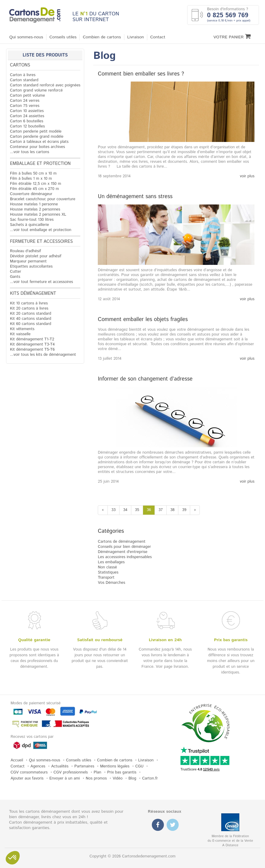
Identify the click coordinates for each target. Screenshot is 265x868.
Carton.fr (150, 778)
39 (184, 510)
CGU (139, 766)
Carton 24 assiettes (27, 116)
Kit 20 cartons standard (31, 314)
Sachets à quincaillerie (29, 225)
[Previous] (103, 510)
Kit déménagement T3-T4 (32, 344)
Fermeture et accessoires (41, 242)
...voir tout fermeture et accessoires (42, 282)
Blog (132, 778)
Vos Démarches (112, 583)
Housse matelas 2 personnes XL (38, 215)
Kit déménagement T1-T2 (32, 339)
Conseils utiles (63, 37)
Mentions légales (115, 766)
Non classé (107, 567)
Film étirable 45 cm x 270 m (34, 189)
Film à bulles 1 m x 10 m (31, 179)
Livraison (136, 37)
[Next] (195, 510)
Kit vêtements (22, 329)
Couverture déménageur (31, 194)
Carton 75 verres (25, 106)
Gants (15, 277)
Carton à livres (23, 75)
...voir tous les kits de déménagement (43, 355)
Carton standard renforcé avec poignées (45, 85)
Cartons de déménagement (122, 542)
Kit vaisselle (20, 334)
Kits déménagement (33, 294)
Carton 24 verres (25, 101)
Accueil (17, 760)
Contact (158, 37)
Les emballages (111, 562)
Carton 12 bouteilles (27, 126)
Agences (38, 766)
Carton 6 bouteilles (27, 121)
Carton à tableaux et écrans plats (39, 142)
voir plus (247, 176)
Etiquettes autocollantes (31, 267)
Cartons (20, 65)
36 (149, 510)
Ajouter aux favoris (27, 778)
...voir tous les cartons (30, 152)
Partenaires (84, 766)
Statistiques (108, 572)
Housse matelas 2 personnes (35, 209)
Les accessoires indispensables (125, 557)
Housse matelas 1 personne (34, 204)
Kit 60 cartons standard (31, 324)
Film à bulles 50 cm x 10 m (33, 174)
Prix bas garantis (122, 772)
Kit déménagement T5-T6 (32, 350)
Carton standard (24, 80)
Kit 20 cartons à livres (29, 309)
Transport (106, 578)
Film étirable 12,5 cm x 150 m (35, 184)
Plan (97, 772)
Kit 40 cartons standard (31, 319)
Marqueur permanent (28, 261)
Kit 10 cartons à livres (29, 303)
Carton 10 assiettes (27, 111)
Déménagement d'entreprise (123, 552)
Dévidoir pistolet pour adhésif (36, 256)
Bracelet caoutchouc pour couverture (43, 199)
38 (172, 510)
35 (137, 510)
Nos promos (96, 778)
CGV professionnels (71, 772)
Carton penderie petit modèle (36, 132)
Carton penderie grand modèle (37, 137)
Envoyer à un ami (65, 778)
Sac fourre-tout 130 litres (32, 220)
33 (113, 510)
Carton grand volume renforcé (36, 90)
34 (125, 510)
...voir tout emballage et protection (41, 230)
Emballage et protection (40, 164)
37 (161, 510)
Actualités (60, 766)
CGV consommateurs (29, 772)
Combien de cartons (102, 37)
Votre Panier (232, 37)
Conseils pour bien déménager (124, 547)
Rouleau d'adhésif (26, 251)
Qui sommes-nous (26, 37)
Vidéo (118, 778)
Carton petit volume (27, 96)
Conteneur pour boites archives (37, 147)
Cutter (16, 272)
